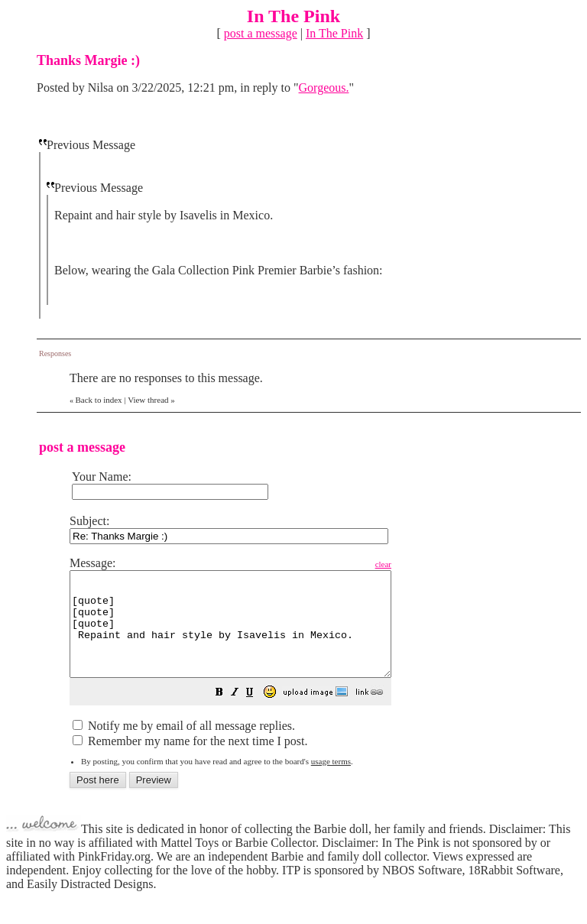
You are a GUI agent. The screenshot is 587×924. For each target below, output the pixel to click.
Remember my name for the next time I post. (190, 762)
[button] (258, 714)
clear (422, 564)
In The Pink (334, 33)
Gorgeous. (324, 88)
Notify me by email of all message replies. (184, 746)
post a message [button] (261, 33)
